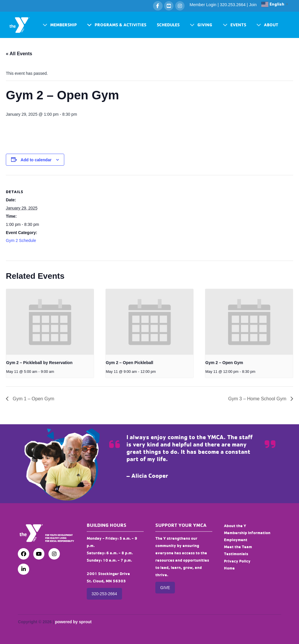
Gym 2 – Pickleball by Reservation (39, 363)
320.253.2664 (233, 5)
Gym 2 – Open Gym (224, 363)
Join (253, 5)
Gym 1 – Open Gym (33, 399)
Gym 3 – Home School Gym (258, 399)
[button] (60, 25)
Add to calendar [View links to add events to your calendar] (36, 160)
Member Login (203, 5)
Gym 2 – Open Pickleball (129, 363)
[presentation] (50, 322)
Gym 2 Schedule (21, 240)
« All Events (19, 54)
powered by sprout (73, 622)
